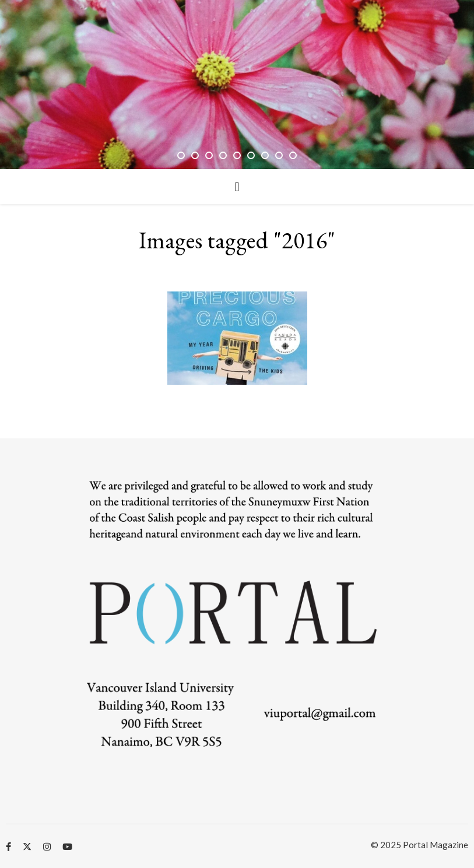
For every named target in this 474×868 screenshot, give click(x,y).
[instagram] (48, 846)
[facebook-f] (9, 846)
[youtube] (67, 846)
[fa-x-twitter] (28, 846)
